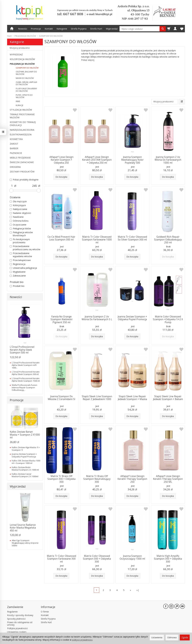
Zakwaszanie (18, 276)
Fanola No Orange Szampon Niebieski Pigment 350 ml (61, 319)
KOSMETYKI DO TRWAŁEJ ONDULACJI (23, 124)
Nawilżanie (17, 217)
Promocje (36, 29)
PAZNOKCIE (16, 153)
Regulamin (12, 612)
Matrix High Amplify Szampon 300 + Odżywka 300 (168, 559)
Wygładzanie (18, 272)
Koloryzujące (18, 205)
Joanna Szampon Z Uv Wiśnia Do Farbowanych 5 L (97, 318)
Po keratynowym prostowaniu (20, 241)
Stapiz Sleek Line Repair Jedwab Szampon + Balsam (168, 398)
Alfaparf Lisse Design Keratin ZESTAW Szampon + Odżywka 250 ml (97, 160)
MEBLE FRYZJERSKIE (20, 158)
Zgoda (185, 637)
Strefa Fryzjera (79, 29)
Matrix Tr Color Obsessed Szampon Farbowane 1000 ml (97, 240)
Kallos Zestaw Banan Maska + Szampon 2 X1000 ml (25, 435)
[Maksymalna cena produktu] (34, 186)
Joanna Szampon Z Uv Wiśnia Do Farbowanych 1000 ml (168, 160)
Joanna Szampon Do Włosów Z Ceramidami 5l (61, 398)
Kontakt (49, 29)
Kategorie (62, 29)
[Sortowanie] (182, 102)
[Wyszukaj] (163, 29)
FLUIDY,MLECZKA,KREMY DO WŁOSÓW (26, 90)
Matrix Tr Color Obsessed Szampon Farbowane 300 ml (61, 559)
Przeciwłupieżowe (20, 260)
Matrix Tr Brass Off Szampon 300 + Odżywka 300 (61, 479)
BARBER (14, 148)
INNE (18, 101)
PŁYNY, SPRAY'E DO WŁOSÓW (24, 96)
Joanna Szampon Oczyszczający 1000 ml (132, 557)
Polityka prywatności (17, 628)
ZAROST (14, 144)
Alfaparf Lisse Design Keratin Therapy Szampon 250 (132, 479)
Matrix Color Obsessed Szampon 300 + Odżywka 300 (97, 559)
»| (138, 590)
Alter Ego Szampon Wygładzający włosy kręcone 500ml (25, 543)
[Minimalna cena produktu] (12, 186)
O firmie (45, 612)
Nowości (23, 29)
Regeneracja (18, 264)
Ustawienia (157, 637)
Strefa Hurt (96, 29)
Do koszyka (61, 177)
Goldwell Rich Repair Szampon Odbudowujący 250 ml (168, 240)
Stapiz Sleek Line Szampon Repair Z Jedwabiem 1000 (97, 398)
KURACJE (19, 105)
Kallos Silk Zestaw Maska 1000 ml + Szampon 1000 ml (26, 462)
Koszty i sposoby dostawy (20, 615)
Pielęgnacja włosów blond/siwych (21, 234)
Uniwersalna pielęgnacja (23, 268)
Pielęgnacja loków (20, 228)
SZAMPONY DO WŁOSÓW (27, 68)
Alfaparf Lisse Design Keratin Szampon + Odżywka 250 (61, 160)
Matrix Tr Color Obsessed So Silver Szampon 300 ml (132, 238)
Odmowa (172, 637)
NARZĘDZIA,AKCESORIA (22, 130)
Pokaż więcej (88, 60)
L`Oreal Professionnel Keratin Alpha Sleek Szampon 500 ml (22, 350)
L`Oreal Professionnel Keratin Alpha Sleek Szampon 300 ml (26, 373)
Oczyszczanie (18, 225)
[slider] (11, 190)
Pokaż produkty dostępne (24, 180)
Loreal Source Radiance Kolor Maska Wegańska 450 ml (23, 528)
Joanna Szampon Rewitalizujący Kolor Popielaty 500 (132, 160)
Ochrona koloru (19, 221)
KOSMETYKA (16, 139)
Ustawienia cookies (17, 632)
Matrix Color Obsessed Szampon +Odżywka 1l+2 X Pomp (168, 319)
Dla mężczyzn (18, 201)
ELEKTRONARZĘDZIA (21, 134)
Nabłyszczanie (18, 209)
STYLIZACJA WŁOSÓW (21, 110)
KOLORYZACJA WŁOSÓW (22, 59)
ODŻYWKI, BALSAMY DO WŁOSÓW (26, 73)
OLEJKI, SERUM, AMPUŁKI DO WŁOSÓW (26, 83)
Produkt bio (17, 286)
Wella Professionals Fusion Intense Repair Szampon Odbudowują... (25, 388)
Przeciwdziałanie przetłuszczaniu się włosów (25, 248)
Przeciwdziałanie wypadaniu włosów (21, 255)
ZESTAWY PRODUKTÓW (22, 172)
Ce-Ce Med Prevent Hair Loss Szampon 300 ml (61, 238)
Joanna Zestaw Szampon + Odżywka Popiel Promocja (132, 318)
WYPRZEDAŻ (16, 55)
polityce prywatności (82, 640)
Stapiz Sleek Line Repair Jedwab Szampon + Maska (132, 398)
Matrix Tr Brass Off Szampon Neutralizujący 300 (97, 479)
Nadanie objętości (20, 213)
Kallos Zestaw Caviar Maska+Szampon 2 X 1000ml (25, 475)
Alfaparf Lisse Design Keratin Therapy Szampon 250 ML (168, 479)
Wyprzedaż (112, 29)
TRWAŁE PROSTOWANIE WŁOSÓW (22, 116)
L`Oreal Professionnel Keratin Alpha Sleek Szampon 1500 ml (26, 380)
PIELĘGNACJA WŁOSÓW (22, 64)
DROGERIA (15, 167)
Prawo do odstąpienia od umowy (20, 624)
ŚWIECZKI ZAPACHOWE (22, 162)
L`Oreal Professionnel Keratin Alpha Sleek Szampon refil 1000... (26, 365)
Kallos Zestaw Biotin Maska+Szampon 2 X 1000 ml (25, 469)
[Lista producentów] (164, 102)
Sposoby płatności (16, 619)
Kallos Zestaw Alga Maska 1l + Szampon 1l (26, 449)
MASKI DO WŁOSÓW (25, 78)
